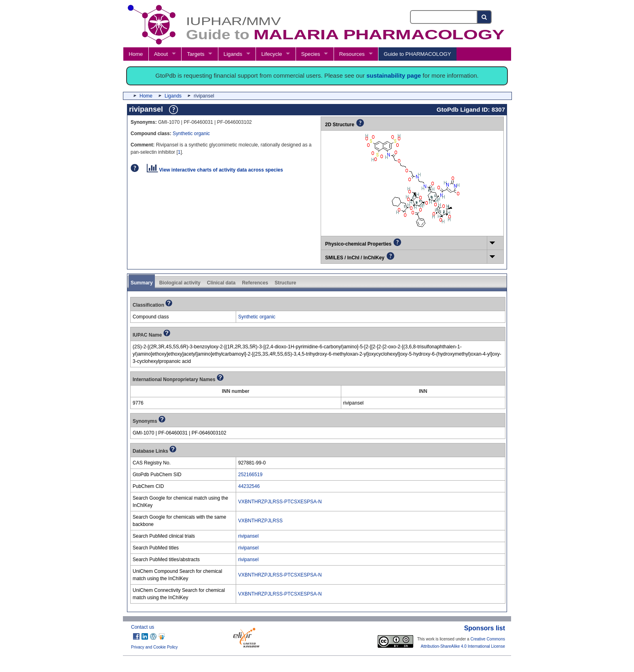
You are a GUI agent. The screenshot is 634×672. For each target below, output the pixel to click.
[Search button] (485, 17)
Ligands (233, 54)
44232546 (249, 486)
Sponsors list (485, 628)
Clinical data (221, 283)
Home (136, 54)
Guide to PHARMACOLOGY (417, 54)
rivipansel (248, 536)
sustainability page (394, 75)
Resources (352, 54)
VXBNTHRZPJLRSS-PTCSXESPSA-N (280, 502)
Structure (285, 283)
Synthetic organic (191, 134)
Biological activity (180, 283)
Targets (195, 54)
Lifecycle (272, 54)
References (255, 283)
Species (311, 54)
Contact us (143, 627)
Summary (142, 283)
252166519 (250, 475)
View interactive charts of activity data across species (215, 170)
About (161, 54)
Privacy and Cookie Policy (154, 647)
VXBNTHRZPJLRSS (260, 521)
